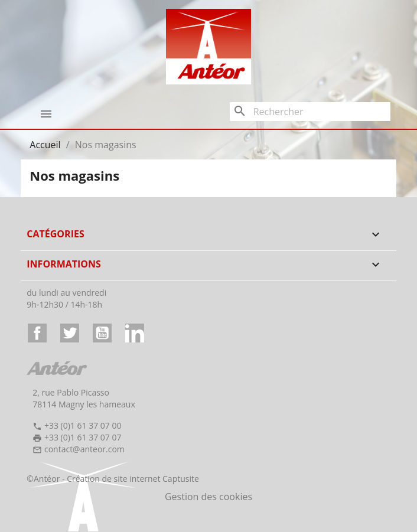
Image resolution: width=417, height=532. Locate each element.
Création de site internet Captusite (133, 479)
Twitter (70, 333)
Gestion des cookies (209, 497)
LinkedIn (135, 333)
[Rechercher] (310, 112)
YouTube (102, 333)
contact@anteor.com (84, 449)
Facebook (37, 333)
